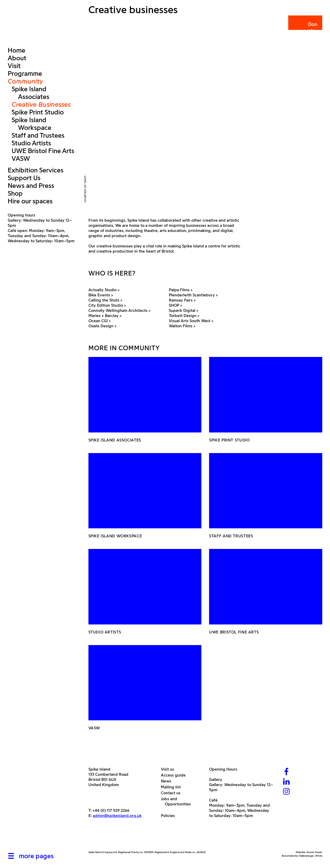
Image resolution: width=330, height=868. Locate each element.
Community (25, 81)
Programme (25, 73)
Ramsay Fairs (183, 300)
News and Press (31, 186)
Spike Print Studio (38, 112)
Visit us (169, 769)
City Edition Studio (108, 305)
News (168, 781)
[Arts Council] (101, 838)
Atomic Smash (314, 852)
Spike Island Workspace (31, 124)
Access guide (175, 775)
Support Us (24, 178)
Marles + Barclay (105, 316)
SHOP (176, 305)
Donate (305, 27)
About (17, 58)
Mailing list (173, 787)
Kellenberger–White (311, 856)
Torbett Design (185, 316)
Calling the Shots (106, 300)
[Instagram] (286, 792)
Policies (170, 816)
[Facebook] (286, 772)
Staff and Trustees (38, 135)
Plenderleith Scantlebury (194, 295)
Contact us (173, 793)
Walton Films (183, 326)
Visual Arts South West (192, 321)
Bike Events (101, 295)
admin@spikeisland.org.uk (117, 816)
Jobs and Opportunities (178, 801)
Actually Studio (104, 290)
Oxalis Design (103, 326)
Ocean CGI (100, 321)
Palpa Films (181, 290)
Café (213, 800)
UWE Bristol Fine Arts (43, 151)
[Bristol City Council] (140, 838)
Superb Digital (184, 310)
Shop (15, 193)
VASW (21, 158)
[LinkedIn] (286, 782)
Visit (14, 66)
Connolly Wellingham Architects (120, 310)
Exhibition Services (36, 170)
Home (16, 50)
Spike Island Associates (30, 93)
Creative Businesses (41, 104)
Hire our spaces (30, 201)
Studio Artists (31, 143)
